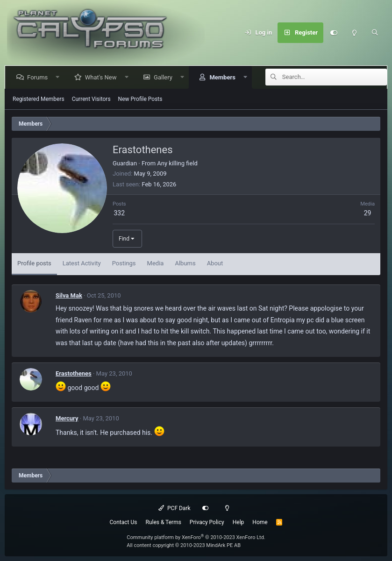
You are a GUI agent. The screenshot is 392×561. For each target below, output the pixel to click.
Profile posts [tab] (34, 263)
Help (239, 522)
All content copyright (184, 545)
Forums (39, 77)
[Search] (375, 33)
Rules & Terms (163, 522)
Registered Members (39, 99)
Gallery (165, 77)
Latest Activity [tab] (82, 263)
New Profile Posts (140, 99)
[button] (60, 77)
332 (119, 213)
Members (224, 77)
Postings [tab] (124, 263)
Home (260, 522)
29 (368, 213)
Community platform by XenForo (196, 537)
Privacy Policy (207, 522)
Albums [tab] (185, 263)
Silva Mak (69, 295)
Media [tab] (156, 263)
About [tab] (215, 263)
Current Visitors (91, 99)
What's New (103, 77)
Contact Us (124, 522)
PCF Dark (174, 508)
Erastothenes (74, 373)
